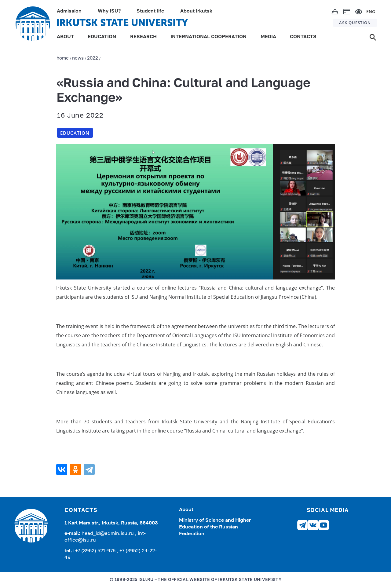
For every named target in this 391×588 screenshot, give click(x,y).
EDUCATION (102, 37)
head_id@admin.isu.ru (108, 534)
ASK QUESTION (355, 23)
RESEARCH (143, 37)
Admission (69, 11)
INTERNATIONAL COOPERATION (208, 37)
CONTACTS (303, 37)
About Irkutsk (196, 11)
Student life (150, 11)
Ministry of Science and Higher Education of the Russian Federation (215, 527)
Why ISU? (109, 11)
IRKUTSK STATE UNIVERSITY (122, 23)
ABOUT (65, 37)
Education (75, 133)
